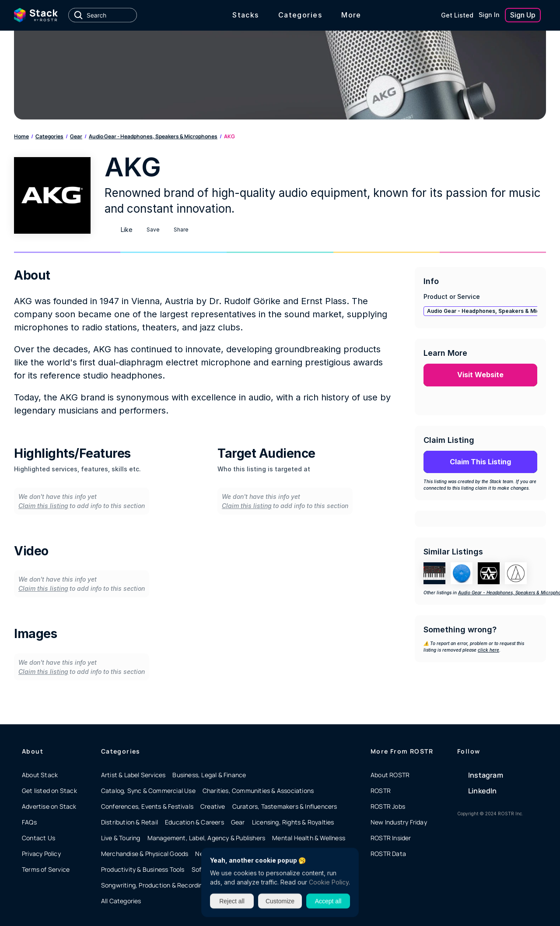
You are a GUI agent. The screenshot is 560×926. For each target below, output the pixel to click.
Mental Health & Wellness (309, 838)
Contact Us (38, 838)
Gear (76, 136)
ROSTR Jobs (388, 806)
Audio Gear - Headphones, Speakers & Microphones (153, 136)
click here (488, 650)
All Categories (121, 901)
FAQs (29, 822)
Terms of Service (46, 869)
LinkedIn (483, 791)
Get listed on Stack (49, 791)
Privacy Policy (41, 854)
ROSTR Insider (391, 838)
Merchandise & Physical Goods (145, 854)
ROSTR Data (388, 854)
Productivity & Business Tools (143, 869)
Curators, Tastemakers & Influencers (285, 806)
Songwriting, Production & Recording (154, 885)
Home (21, 136)
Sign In (489, 15)
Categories (49, 136)
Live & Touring (121, 838)
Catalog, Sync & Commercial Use (148, 791)
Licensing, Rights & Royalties (293, 822)
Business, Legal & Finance (209, 775)
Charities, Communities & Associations (258, 791)
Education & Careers (194, 822)
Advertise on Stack (49, 806)
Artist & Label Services (133, 775)
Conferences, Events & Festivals (147, 806)
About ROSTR (390, 775)
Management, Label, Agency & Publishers (206, 838)
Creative (213, 806)
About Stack (40, 775)
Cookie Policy (329, 882)
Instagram (486, 775)
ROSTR (381, 791)
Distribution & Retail (129, 822)
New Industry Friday (399, 822)
